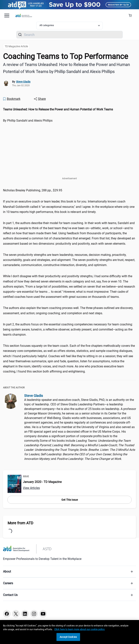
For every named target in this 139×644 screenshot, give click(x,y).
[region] (69, 632)
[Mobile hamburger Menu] (7, 16)
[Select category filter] (69, 26)
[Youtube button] (43, 614)
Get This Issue (70, 500)
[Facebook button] (7, 614)
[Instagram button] (34, 614)
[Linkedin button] (25, 614)
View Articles (31, 488)
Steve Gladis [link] (23, 82)
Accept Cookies (68, 637)
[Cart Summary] (132, 16)
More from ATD (20, 523)
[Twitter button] (16, 614)
